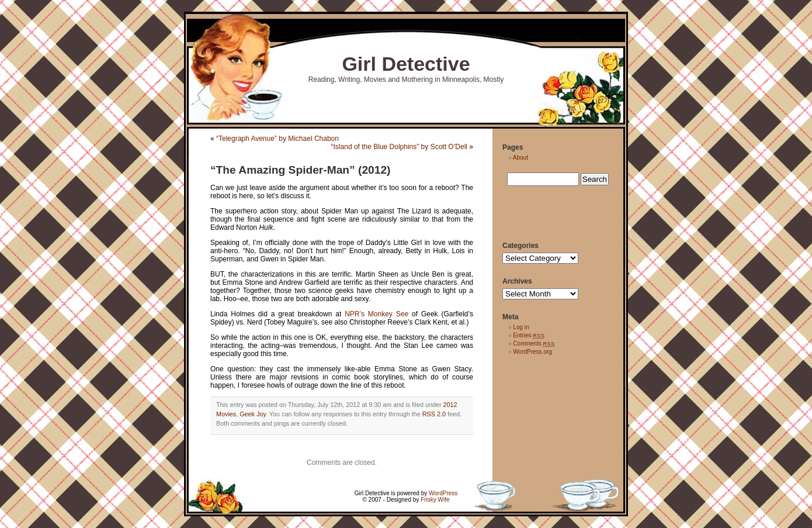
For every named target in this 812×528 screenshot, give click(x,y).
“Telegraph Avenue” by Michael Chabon (277, 139)
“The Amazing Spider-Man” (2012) (300, 170)
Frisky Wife (435, 500)
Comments (534, 344)
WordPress (443, 493)
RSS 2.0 (434, 414)
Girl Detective (406, 64)
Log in (521, 327)
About (520, 158)
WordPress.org (532, 352)
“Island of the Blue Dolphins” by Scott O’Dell (399, 147)
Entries (529, 335)
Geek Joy (253, 414)
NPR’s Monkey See (376, 314)
